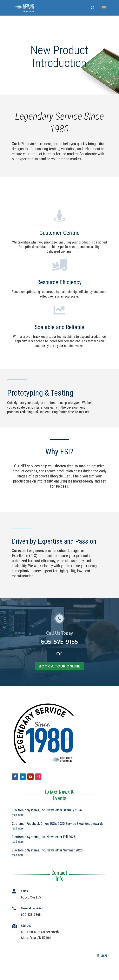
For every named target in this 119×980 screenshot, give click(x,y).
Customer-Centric (59, 235)
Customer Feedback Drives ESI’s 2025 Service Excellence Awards (58, 824)
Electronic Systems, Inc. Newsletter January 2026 (47, 810)
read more (18, 815)
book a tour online (59, 677)
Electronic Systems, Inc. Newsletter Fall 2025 (44, 837)
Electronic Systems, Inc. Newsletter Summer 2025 (47, 850)
